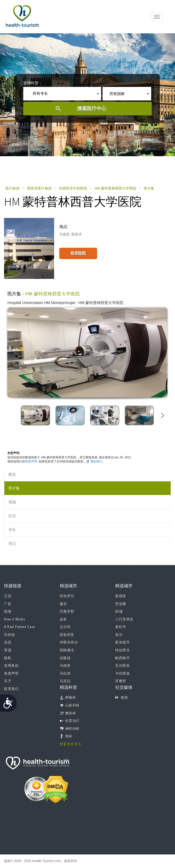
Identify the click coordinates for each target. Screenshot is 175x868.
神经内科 (72, 729)
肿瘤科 (71, 698)
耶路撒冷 (67, 650)
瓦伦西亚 (123, 666)
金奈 (63, 620)
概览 (12, 474)
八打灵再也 (124, 620)
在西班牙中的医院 (73, 188)
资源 (8, 650)
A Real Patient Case (20, 627)
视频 (12, 502)
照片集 (149, 188)
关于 (8, 681)
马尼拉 (65, 681)
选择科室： (33, 83)
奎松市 (121, 627)
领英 (122, 698)
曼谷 (63, 604)
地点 (12, 543)
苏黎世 (121, 681)
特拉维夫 (123, 650)
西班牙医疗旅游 (39, 188)
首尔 (119, 635)
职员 (12, 516)
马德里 (65, 666)
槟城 (119, 612)
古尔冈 (65, 627)
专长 (12, 530)
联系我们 (11, 689)
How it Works (15, 620)
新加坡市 (123, 643)
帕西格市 (123, 658)
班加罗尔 (67, 596)
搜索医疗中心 (92, 109)
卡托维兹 (123, 674)
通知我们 (96, 461)
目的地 (10, 635)
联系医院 (78, 253)
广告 (8, 604)
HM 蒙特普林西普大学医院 (115, 188)
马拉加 (65, 674)
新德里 (121, 596)
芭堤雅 (121, 604)
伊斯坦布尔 (69, 643)
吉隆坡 (65, 658)
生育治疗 (72, 721)
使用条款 (11, 666)
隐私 (8, 658)
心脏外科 (72, 706)
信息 (8, 643)
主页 (8, 596)
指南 (8, 612)
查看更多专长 (71, 744)
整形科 (71, 714)
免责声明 (31, 461)
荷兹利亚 (67, 635)
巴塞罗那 (67, 612)
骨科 (69, 737)
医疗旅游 (12, 188)
